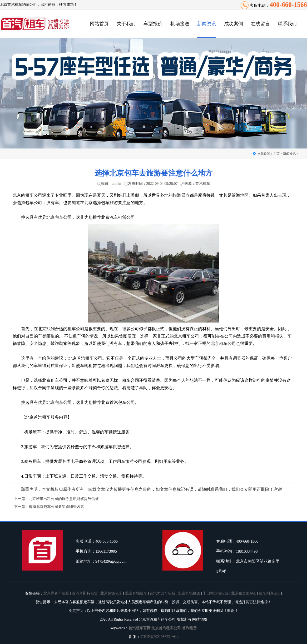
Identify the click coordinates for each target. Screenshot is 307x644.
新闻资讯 (207, 24)
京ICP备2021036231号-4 (159, 637)
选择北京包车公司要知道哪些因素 (56, 507)
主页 (276, 154)
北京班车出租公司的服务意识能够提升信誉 (64, 499)
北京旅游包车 (111, 593)
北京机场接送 (189, 593)
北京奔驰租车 (136, 593)
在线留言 (260, 24)
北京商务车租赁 (56, 593)
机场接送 (180, 24)
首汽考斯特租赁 (85, 593)
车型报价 (153, 24)
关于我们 (126, 24)
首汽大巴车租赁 (162, 593)
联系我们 (287, 24)
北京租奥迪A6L (244, 593)
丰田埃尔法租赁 (216, 593)
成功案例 (234, 24)
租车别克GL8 (270, 593)
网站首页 (99, 24)
